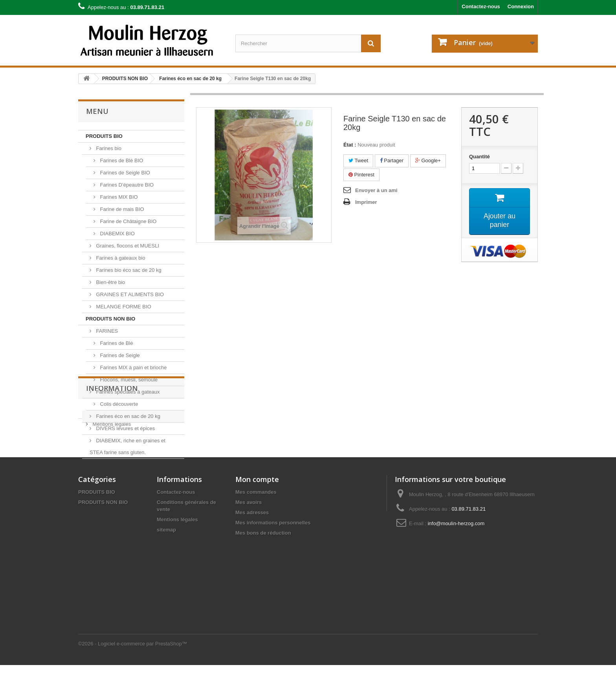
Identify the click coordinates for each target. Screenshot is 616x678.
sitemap (166, 625)
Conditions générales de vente (126, 503)
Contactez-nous (481, 6)
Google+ (428, 160)
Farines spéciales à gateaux (127, 392)
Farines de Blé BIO (121, 160)
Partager (392, 160)
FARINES (106, 331)
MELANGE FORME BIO (123, 307)
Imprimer (366, 202)
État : (350, 145)
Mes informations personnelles (273, 618)
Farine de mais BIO (121, 209)
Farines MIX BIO (118, 197)
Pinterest (361, 175)
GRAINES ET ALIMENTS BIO (129, 294)
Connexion (521, 6)
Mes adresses (252, 608)
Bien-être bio (110, 282)
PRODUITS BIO (104, 136)
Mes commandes (256, 587)
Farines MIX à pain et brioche (133, 367)
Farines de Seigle (119, 355)
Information (112, 482)
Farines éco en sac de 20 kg (127, 416)
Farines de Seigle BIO (124, 173)
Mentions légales (111, 515)
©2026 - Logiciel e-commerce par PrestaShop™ (133, 657)
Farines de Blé (116, 343)
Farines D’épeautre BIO (126, 185)
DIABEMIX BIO (117, 234)
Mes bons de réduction (263, 628)
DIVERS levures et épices (125, 428)
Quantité (479, 157)
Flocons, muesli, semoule (128, 380)
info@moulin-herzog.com (456, 619)
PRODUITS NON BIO (110, 319)
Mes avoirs (248, 598)
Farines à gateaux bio (120, 258)
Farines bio (108, 148)
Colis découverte (118, 404)
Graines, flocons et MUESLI (127, 246)
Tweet (358, 160)
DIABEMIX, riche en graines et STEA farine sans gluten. (127, 446)
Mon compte (257, 575)
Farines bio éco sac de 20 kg (128, 270)
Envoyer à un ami (376, 190)
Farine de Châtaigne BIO (127, 221)
